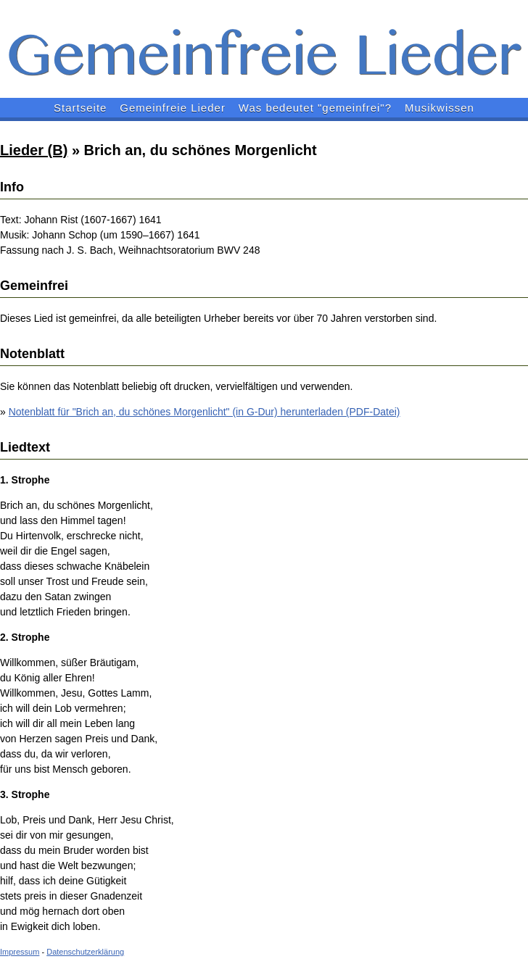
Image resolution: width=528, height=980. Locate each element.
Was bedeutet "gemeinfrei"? (315, 108)
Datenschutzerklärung (85, 952)
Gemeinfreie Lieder (173, 108)
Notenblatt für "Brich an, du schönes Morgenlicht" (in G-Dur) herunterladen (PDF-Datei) (205, 412)
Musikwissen (440, 108)
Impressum (20, 952)
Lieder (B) (34, 150)
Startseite (80, 108)
